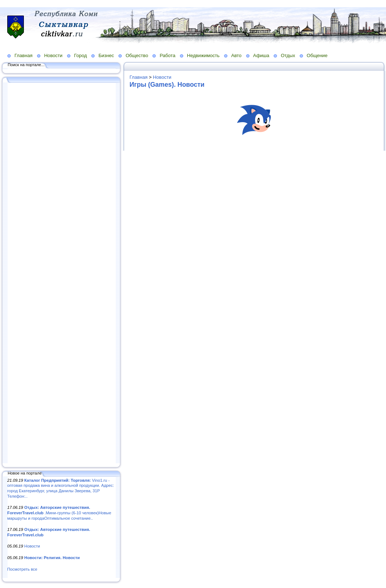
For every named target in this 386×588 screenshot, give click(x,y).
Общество (137, 55)
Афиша (261, 55)
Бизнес (106, 55)
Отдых (288, 55)
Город (80, 55)
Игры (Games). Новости (167, 85)
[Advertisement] (61, 274)
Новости (53, 55)
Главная (24, 55)
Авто (236, 55)
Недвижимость (203, 55)
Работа (167, 55)
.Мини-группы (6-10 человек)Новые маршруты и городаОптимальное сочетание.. (59, 513)
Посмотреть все (22, 569)
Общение (317, 55)
